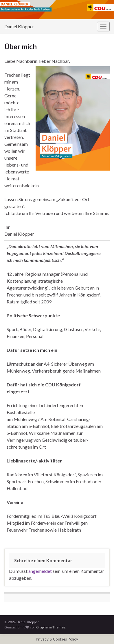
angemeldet (40, 571)
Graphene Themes (51, 627)
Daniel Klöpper (19, 26)
